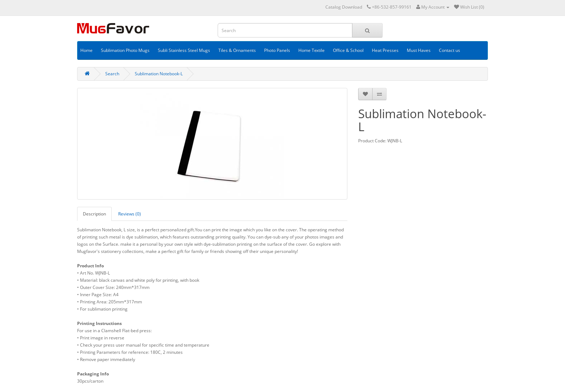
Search (112, 74)
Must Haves (419, 50)
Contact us (450, 50)
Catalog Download (344, 7)
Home (86, 50)
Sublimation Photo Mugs (125, 50)
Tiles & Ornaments (237, 50)
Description (94, 214)
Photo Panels (277, 50)
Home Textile (312, 50)
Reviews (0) (130, 214)
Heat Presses (385, 50)
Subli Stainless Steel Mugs (184, 50)
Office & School (348, 50)
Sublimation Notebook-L (159, 74)
